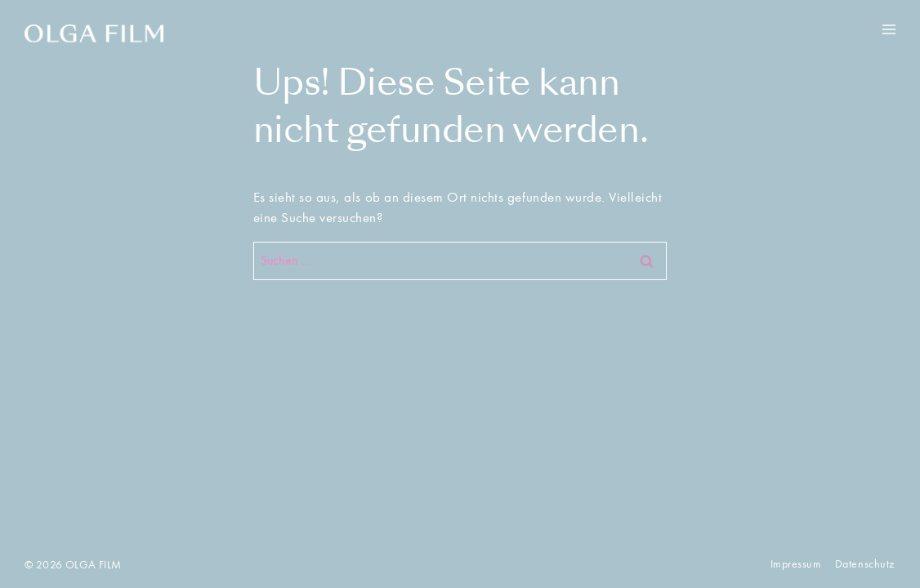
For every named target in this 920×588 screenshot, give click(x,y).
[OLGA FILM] (94, 33)
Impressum (796, 564)
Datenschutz (865, 564)
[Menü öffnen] (889, 29)
